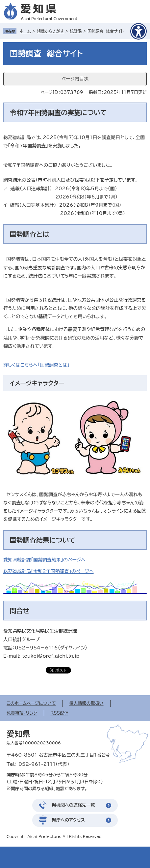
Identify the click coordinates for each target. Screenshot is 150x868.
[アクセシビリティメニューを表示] (138, 31)
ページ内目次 (75, 79)
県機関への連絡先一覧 (73, 805)
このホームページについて (31, 703)
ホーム (25, 31)
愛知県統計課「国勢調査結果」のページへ (44, 560)
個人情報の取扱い (87, 703)
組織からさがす (50, 31)
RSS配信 (60, 713)
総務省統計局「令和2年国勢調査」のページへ (49, 571)
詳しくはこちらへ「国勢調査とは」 (36, 365)
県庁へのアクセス (68, 820)
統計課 (76, 31)
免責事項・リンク (22, 713)
